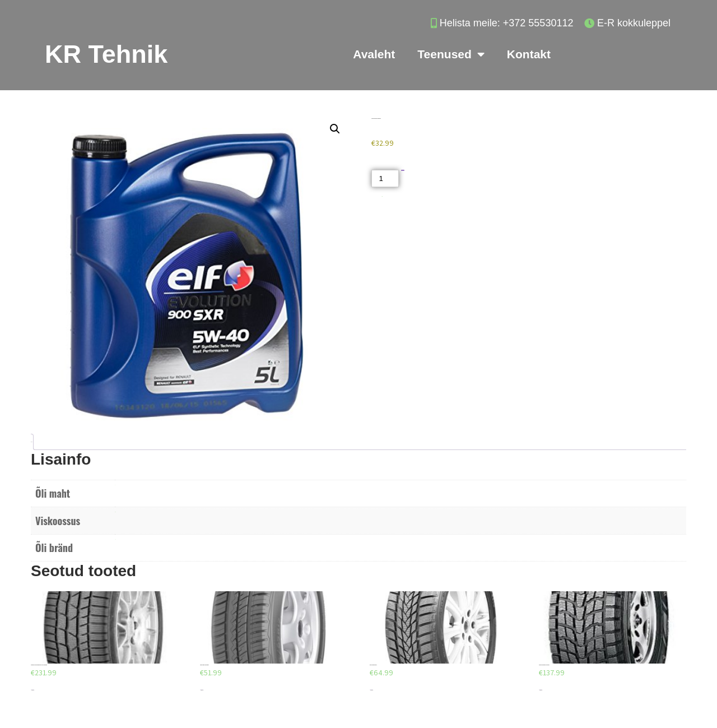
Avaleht (374, 54)
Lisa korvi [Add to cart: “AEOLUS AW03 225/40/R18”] (371, 690)
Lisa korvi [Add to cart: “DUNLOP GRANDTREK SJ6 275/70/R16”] (541, 690)
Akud (382, 196)
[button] (335, 129)
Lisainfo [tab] (31, 442)
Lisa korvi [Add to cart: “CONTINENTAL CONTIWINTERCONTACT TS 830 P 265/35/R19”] (32, 690)
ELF (115, 539)
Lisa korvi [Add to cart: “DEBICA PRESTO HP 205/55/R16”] (202, 690)
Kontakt (529, 54)
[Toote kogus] (385, 178)
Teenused (451, 55)
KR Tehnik (106, 54)
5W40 (115, 512)
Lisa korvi (403, 171)
